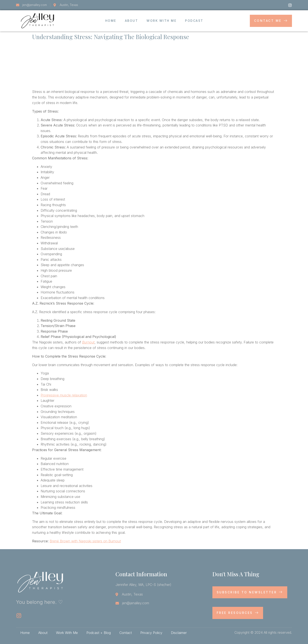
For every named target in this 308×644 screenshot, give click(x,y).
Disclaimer (179, 633)
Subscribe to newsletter (250, 592)
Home (111, 21)
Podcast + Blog (99, 633)
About (132, 21)
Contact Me (271, 21)
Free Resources (238, 613)
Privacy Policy (151, 633)
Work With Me (161, 21)
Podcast (194, 21)
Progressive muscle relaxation (64, 395)
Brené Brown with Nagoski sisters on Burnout (85, 541)
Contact (126, 633)
